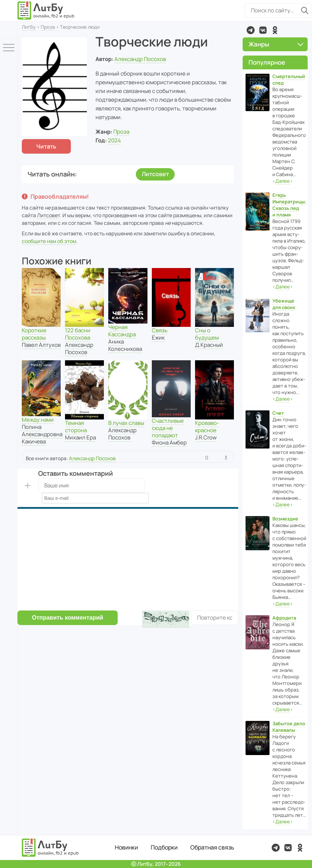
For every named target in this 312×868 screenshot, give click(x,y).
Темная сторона (76, 427)
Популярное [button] (267, 62)
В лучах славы (126, 423)
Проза (48, 27)
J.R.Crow (206, 437)
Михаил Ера (80, 437)
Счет (278, 413)
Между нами (38, 420)
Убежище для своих (284, 304)
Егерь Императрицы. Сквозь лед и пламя (289, 205)
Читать (46, 146)
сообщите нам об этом (49, 241)
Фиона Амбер (169, 443)
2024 (114, 140)
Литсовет (155, 174)
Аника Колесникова (125, 345)
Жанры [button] (276, 44)
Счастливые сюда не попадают (168, 428)
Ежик (158, 338)
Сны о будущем (207, 334)
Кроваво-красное (207, 427)
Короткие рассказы (34, 334)
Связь (160, 330)
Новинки (126, 847)
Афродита (284, 618)
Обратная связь (212, 847)
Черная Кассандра (122, 331)
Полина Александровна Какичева (42, 434)
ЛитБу (29, 27)
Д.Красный (209, 345)
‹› (283, 181)
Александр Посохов (140, 59)
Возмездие (285, 519)
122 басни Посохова (78, 334)
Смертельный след (289, 80)
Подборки (164, 847)
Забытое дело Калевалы (289, 727)
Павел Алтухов (41, 345)
